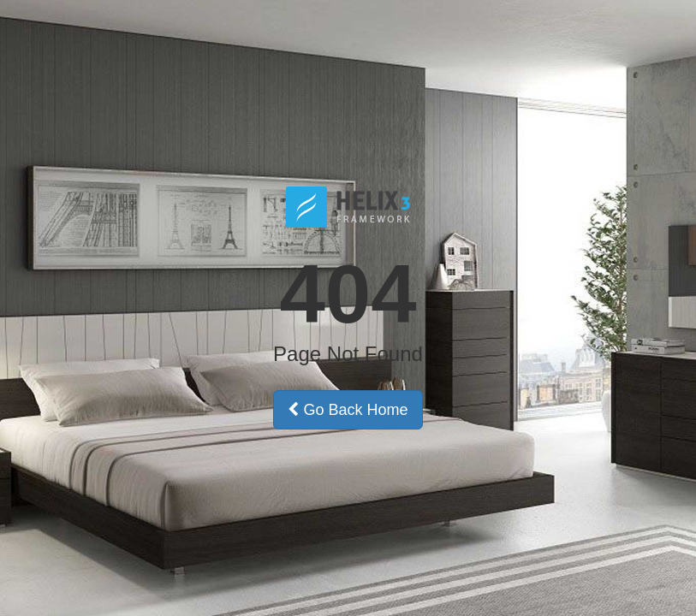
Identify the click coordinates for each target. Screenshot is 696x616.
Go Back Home (348, 410)
